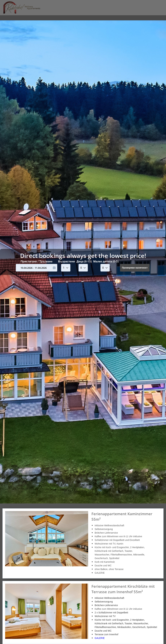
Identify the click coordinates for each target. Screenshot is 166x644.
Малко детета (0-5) (106, 261)
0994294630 (126, 3)
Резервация (150, 11)
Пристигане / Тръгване (37, 261)
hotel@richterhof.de (149, 3)
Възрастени (66, 261)
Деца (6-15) (84, 261)
